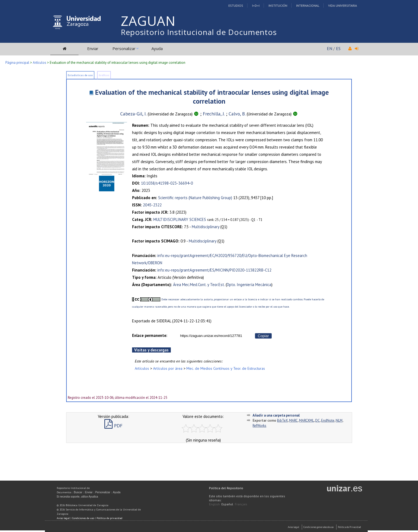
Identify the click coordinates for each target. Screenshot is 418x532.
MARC (293, 420)
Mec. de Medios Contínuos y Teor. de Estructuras (226, 368)
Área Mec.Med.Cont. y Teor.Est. (199, 285)
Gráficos (104, 75)
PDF (113, 426)
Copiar (263, 336)
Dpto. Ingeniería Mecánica (249, 285)
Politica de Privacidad (349, 527)
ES (338, 48)
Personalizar (124, 48)
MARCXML (307, 420)
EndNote (328, 420)
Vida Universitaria (343, 6)
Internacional (308, 6)
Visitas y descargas (151, 350)
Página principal (17, 63)
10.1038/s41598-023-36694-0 (167, 183)
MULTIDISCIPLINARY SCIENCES (180, 219)
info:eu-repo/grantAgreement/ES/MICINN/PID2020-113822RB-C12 (214, 270)
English (214, 504)
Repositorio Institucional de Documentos (199, 32)
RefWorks (259, 426)
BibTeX (282, 420)
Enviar (93, 48)
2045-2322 (152, 205)
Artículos (40, 63)
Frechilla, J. (214, 114)
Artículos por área (168, 368)
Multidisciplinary (206, 227)
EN (330, 48)
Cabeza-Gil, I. (133, 114)
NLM (339, 420)
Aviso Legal (293, 527)
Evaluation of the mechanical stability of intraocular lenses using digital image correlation (212, 97)
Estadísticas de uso (80, 75)
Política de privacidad (109, 518)
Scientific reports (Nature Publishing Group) (195, 198)
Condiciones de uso (83, 518)
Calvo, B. (237, 114)
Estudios (236, 6)
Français (241, 504)
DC (318, 420)
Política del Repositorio (226, 488)
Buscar (78, 492)
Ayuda (157, 48)
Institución (278, 6)
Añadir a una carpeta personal (276, 415)
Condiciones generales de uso (318, 527)
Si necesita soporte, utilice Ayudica (77, 497)
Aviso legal (63, 518)
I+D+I (256, 6)
